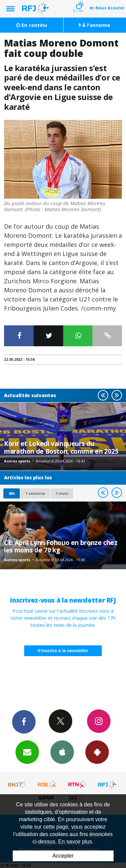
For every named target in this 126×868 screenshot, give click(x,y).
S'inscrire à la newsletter (63, 651)
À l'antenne (94, 25)
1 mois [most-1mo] (62, 493)
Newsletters (27, 752)
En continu (32, 25)
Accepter (63, 856)
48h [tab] (12, 493)
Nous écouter (110, 8)
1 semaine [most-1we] (35, 493)
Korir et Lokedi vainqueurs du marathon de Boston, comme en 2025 (61, 447)
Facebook (24, 721)
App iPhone (62, 752)
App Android (97, 752)
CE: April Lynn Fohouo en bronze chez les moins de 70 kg (61, 546)
